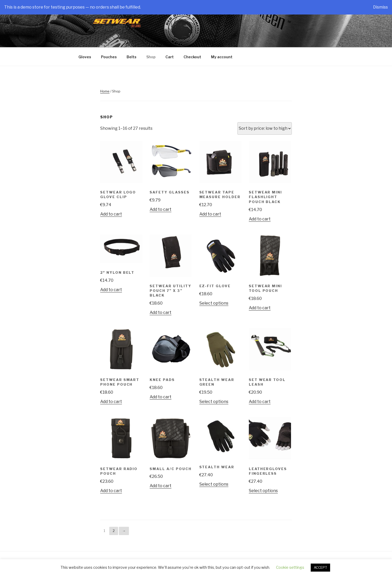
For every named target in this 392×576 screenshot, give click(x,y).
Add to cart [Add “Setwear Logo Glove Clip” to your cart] (111, 214)
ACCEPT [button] (320, 567)
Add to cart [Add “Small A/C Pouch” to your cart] (161, 486)
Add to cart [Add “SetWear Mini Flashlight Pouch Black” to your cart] (260, 219)
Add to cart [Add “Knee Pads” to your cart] (161, 397)
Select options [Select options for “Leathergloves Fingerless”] (263, 491)
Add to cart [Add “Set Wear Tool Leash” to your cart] (260, 402)
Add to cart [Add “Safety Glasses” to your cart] (161, 209)
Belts (132, 57)
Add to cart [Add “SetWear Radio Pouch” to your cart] (111, 491)
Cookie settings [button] (290, 567)
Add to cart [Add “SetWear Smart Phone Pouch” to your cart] (111, 402)
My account (222, 57)
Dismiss (380, 7)
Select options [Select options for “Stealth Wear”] (214, 484)
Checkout (192, 57)
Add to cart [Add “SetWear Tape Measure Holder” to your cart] (210, 214)
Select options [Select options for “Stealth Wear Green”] (214, 402)
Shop (151, 57)
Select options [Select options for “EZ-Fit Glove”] (214, 303)
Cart (170, 57)
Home (105, 91)
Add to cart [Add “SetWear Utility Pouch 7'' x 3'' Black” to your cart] (161, 312)
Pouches (109, 57)
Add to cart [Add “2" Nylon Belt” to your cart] (111, 290)
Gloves (85, 57)
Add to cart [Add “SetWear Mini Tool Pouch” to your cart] (260, 308)
